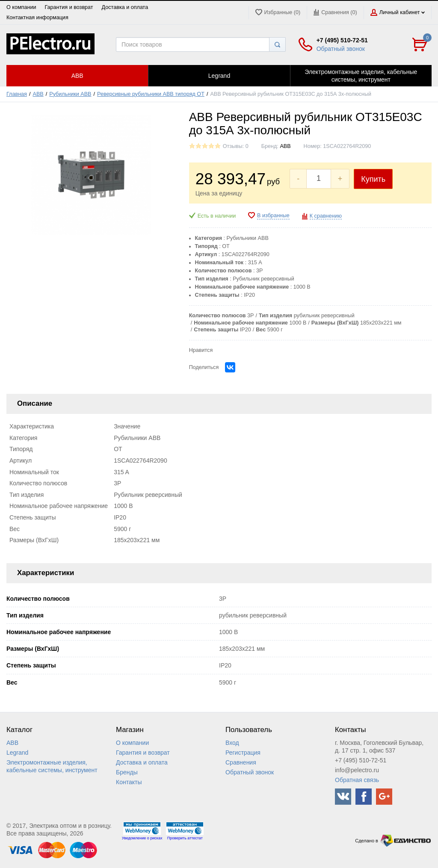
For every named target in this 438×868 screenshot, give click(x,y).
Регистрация (243, 753)
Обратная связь (357, 780)
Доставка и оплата (125, 7)
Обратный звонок (341, 49)
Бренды (127, 772)
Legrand (17, 753)
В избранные (273, 216)
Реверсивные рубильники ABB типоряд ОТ (151, 94)
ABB (38, 94)
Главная (17, 94)
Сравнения (241, 762)
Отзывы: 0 (236, 146)
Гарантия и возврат (69, 7)
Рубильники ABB (70, 94)
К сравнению (326, 216)
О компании (21, 7)
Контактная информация (37, 18)
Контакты (129, 782)
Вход (232, 743)
